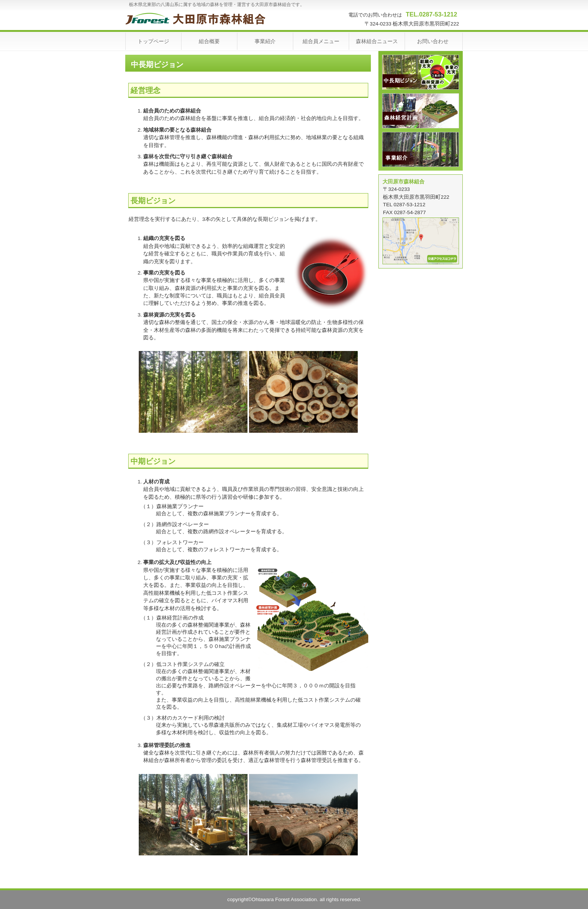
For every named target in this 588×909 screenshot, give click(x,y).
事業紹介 (421, 149)
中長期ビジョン (421, 72)
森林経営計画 (421, 111)
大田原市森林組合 (200, 19)
